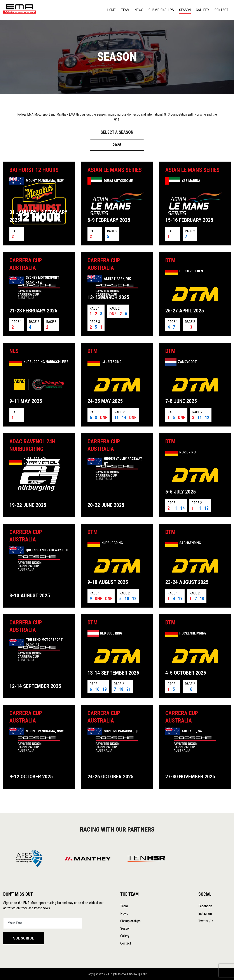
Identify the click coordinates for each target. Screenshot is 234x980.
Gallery (203, 10)
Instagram (205, 914)
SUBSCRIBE (24, 938)
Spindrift (142, 974)
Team (125, 10)
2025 (117, 145)
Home (111, 10)
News (139, 10)
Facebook (205, 906)
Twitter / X (206, 921)
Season (185, 10)
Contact (222, 10)
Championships (161, 10)
